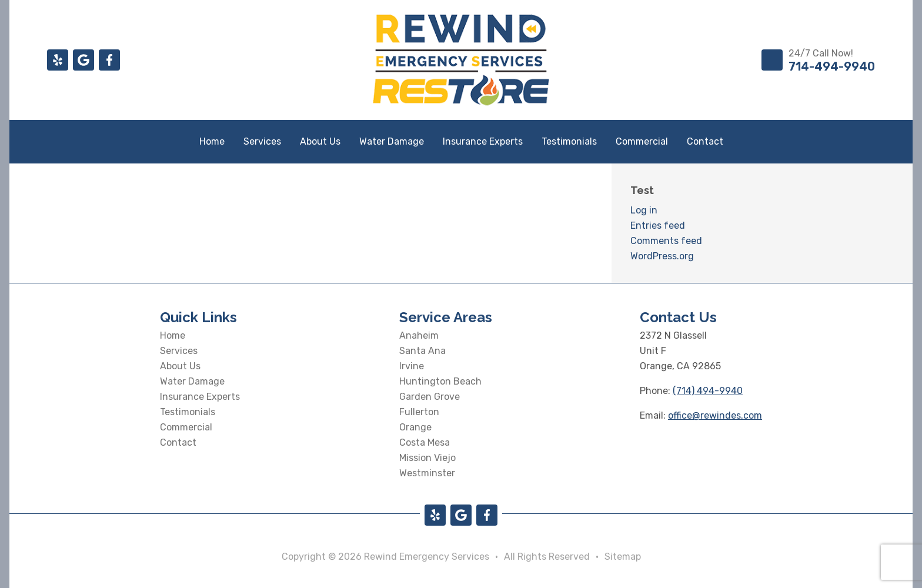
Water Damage (392, 141)
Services (262, 141)
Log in (644, 210)
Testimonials (569, 141)
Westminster (427, 473)
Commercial (642, 141)
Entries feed (658, 225)
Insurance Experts (483, 141)
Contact (705, 141)
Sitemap (623, 557)
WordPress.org (662, 256)
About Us (320, 141)
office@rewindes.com (715, 415)
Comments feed (666, 241)
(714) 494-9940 (708, 391)
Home (212, 141)
